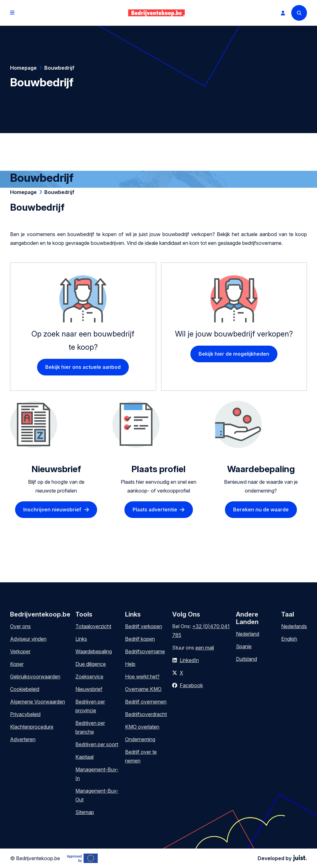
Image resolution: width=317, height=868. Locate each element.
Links (81, 639)
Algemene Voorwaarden (38, 702)
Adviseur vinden (28, 639)
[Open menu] (12, 13)
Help (130, 664)
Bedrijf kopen (140, 639)
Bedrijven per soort (97, 744)
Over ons (20, 626)
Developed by (282, 858)
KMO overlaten (142, 727)
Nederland (248, 634)
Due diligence (91, 664)
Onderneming (140, 739)
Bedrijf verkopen (144, 626)
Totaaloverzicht (93, 626)
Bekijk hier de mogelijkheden (234, 354)
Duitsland (246, 659)
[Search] (299, 13)
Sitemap (85, 812)
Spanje (244, 646)
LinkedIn (189, 660)
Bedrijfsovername (145, 651)
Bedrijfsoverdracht (146, 714)
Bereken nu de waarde (261, 509)
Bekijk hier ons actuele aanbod (83, 367)
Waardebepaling (94, 651)
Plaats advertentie (155, 509)
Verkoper (20, 651)
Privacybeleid (25, 714)
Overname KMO (143, 689)
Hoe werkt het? (142, 677)
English (289, 639)
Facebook (191, 685)
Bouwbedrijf (59, 68)
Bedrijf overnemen (146, 702)
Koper (17, 664)
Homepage (23, 68)
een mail (205, 648)
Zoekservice (89, 677)
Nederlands (294, 626)
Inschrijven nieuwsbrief (52, 509)
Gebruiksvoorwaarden (35, 677)
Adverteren (23, 739)
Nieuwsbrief (89, 689)
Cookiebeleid (25, 689)
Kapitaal (85, 757)
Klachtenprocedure (32, 727)
